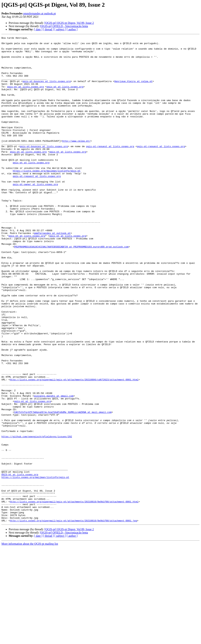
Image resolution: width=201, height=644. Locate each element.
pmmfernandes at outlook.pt (40, 13)
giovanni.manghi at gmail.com (54, 468)
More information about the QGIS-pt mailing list (30, 641)
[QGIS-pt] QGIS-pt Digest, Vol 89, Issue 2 (69, 23)
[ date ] (38, 29)
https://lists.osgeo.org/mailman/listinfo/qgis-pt (46, 198)
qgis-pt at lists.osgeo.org (25, 97)
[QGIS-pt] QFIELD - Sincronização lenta (64, 26)
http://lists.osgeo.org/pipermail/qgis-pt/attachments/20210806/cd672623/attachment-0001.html (74, 448)
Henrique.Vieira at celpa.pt (133, 90)
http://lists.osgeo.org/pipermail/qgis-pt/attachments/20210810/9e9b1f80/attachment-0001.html (74, 595)
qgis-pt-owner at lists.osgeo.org (35, 214)
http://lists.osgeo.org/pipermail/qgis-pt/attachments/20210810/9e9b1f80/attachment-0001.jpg (73, 618)
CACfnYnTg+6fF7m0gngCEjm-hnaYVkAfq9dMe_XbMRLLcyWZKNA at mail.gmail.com (63, 487)
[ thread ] (48, 29)
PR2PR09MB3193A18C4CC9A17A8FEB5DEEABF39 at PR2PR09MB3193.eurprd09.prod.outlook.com (71, 289)
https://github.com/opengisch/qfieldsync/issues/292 (37, 517)
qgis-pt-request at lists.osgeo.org (110, 169)
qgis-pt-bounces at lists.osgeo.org (47, 90)
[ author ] (72, 29)
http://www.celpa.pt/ (76, 162)
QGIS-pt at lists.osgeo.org (20, 562)
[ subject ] (60, 29)
